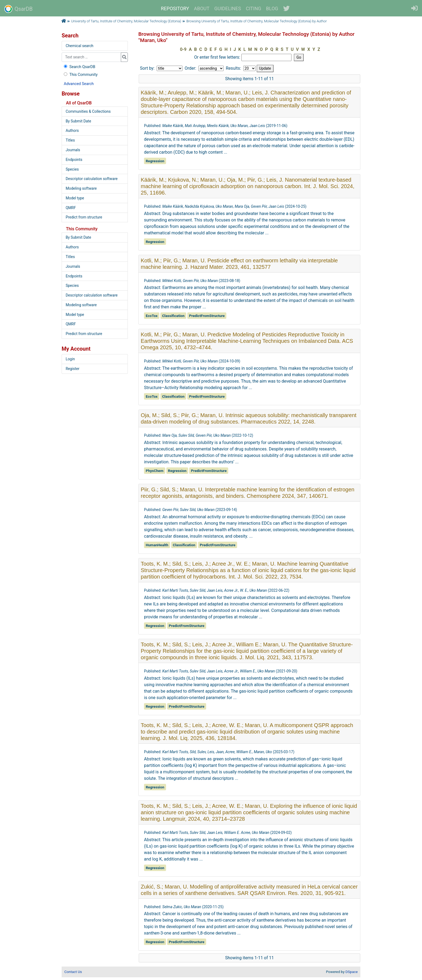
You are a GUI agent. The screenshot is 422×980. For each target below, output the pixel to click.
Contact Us (73, 972)
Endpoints (74, 160)
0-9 (183, 49)
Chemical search (80, 46)
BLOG (272, 8)
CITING (254, 8)
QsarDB (18, 9)
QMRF (71, 208)
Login (70, 359)
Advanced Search (79, 84)
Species (72, 169)
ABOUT (202, 8)
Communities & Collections (88, 111)
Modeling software (81, 188)
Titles (70, 140)
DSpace (352, 972)
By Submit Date (78, 121)
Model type (75, 198)
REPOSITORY (175, 8)
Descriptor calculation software (92, 179)
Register (73, 369)
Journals (73, 150)
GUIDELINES (228, 8)
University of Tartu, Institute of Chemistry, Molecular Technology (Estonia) (126, 21)
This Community (80, 75)
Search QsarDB (79, 67)
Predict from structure (84, 217)
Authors (72, 131)
